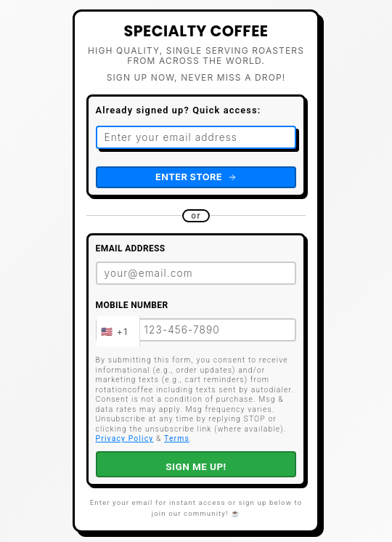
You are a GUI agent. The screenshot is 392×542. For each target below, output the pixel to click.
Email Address (131, 248)
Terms (177, 438)
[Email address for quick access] (196, 137)
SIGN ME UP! (196, 466)
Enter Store (196, 177)
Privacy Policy (125, 438)
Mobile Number (132, 305)
